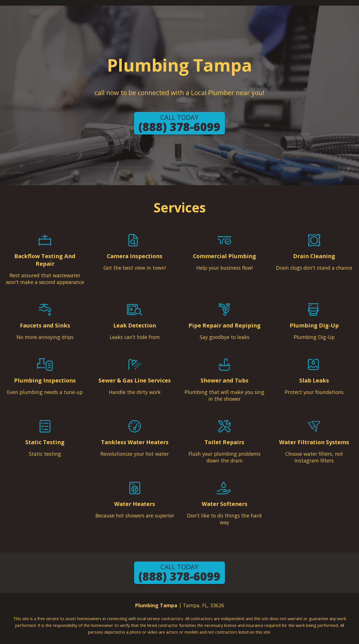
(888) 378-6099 (179, 124)
